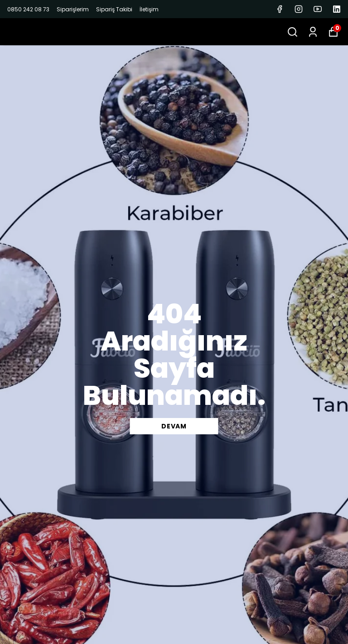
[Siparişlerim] (313, 32)
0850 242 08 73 (28, 9)
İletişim (149, 9)
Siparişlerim (73, 9)
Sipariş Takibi (114, 9)
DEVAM (174, 426)
